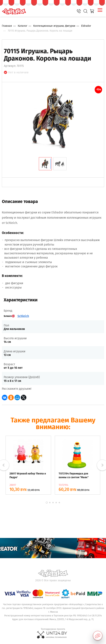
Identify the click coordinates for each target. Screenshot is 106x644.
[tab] (45, 164)
